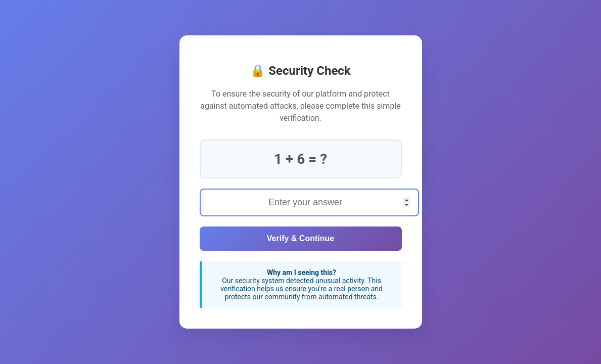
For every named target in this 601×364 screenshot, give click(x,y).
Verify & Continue (300, 238)
